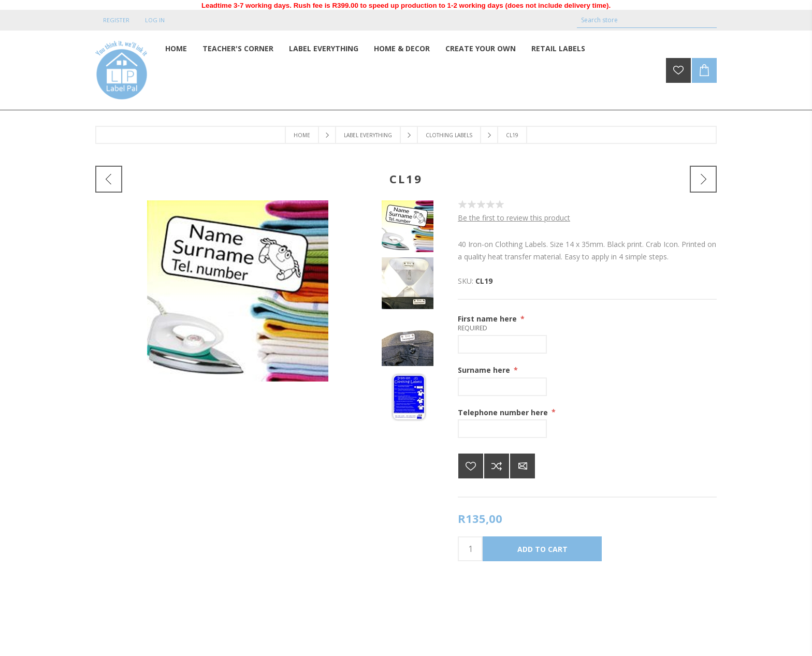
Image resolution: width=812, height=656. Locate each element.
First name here (488, 319)
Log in (155, 20)
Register (116, 20)
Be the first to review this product (514, 218)
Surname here (485, 370)
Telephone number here (504, 412)
